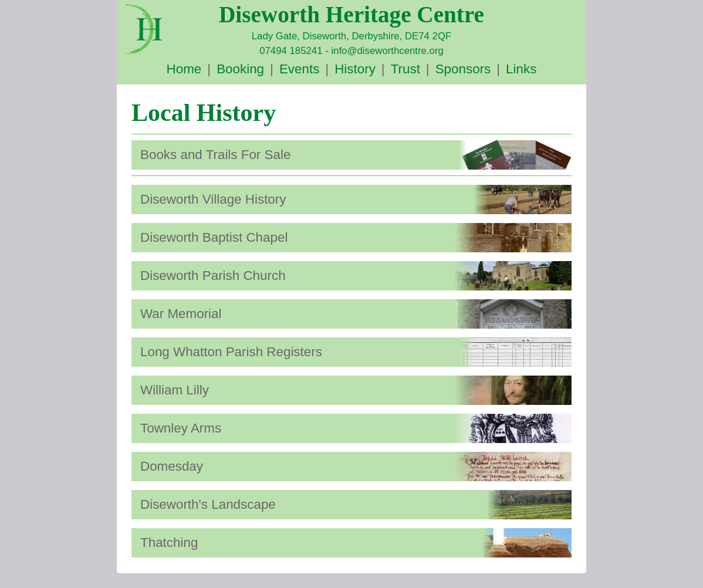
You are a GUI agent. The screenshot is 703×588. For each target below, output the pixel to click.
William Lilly (175, 390)
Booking (240, 69)
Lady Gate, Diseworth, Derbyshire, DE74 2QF (351, 36)
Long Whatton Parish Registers (231, 352)
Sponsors (463, 69)
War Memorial (181, 314)
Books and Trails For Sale (215, 155)
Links (521, 69)
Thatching (169, 543)
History (355, 69)
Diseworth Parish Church (213, 276)
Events (299, 69)
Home (184, 69)
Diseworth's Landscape (208, 504)
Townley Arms (181, 428)
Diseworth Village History (213, 199)
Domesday (172, 466)
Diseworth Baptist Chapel (214, 237)
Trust (405, 69)
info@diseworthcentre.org (387, 51)
